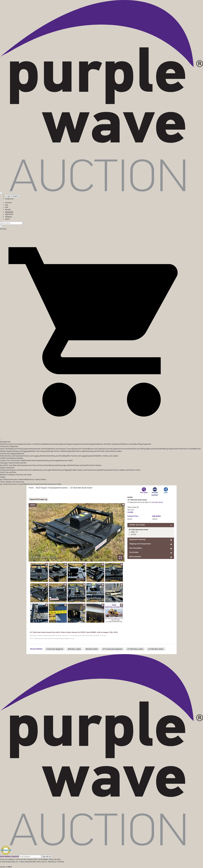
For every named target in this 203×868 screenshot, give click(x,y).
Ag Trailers (4, 479)
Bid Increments (135, 557)
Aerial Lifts (4, 449)
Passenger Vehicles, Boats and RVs (13, 463)
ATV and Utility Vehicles (14, 465)
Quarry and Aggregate (23, 451)
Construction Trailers (16, 479)
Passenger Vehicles (66, 465)
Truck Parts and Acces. (48, 484)
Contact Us (9, 199)
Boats (47, 465)
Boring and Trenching (81, 449)
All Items (3, 229)
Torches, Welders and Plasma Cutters (126, 470)
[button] (102, 433)
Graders (160, 449)
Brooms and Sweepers (97, 449)
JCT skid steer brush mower (81, 488)
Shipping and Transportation (140, 544)
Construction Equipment (9, 446)
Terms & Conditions (7, 859)
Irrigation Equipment (74, 444)
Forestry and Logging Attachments (36, 456)
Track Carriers (105, 451)
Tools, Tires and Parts (8, 472)
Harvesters (51, 444)
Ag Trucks (4, 484)
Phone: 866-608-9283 (28, 862)
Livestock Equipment (89, 444)
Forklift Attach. (31, 461)
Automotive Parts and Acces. (34, 465)
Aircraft (3, 465)
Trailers (3, 477)
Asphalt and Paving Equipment (19, 449)
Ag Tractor (15, 444)
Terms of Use (21, 859)
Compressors (5, 470)
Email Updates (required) (9, 856)
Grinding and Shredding (58, 456)
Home (31, 488)
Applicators (23, 444)
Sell (7, 207)
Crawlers (129, 449)
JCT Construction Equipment (112, 649)
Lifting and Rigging (63, 470)
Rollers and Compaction (40, 451)
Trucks (59, 484)
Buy (7, 205)
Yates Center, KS (133, 507)
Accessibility (43, 859)
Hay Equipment (61, 444)
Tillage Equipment (144, 444)
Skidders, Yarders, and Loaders (107, 456)
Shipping (8, 217)
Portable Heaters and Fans (80, 470)
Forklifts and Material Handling (12, 458)
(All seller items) (157, 502)
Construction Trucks (15, 484)
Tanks (110, 470)
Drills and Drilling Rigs (141, 449)
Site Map (57, 859)
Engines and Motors (18, 470)
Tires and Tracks (25, 475)
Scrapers (69, 451)
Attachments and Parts (40, 449)
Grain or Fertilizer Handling (37, 444)
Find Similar (134, 552)
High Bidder (156, 516)
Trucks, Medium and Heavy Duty (12, 482)
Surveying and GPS (93, 451)
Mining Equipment (170, 449)
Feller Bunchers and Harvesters (12, 456)
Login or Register (13, 196)
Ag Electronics (5, 444)
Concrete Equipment (113, 449)
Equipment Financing (137, 539)
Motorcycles (54, 465)
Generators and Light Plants (46, 470)
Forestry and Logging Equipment (12, 454)
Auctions (8, 203)
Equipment (9, 212)
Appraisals (9, 214)
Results (8, 210)
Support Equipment (7, 468)
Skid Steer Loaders (79, 451)
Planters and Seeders (130, 444)
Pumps (105, 470)
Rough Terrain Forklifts (57, 451)
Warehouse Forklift (66, 461)
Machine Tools (5, 475)
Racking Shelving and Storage (48, 461)
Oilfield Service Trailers (32, 479)
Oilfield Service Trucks (31, 484)
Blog (51, 859)
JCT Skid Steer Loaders (135, 649)
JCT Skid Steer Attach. (156, 649)
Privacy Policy (32, 859)
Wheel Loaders (116, 451)
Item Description (136, 548)
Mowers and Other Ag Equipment (110, 444)
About (7, 219)
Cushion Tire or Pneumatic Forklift (13, 461)
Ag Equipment (5, 442)
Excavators (153, 449)
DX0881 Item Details (137, 525)
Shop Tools (15, 475)
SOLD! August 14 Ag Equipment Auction (52, 488)
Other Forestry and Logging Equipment (81, 456)
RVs (88, 465)
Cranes (123, 449)
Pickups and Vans (80, 465)
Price (133, 516)
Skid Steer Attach (92, 649)
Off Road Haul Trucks (184, 449)
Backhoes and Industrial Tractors (60, 449)
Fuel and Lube (30, 470)
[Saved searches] (1, 193)
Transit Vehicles (95, 465)
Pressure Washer (96, 470)
